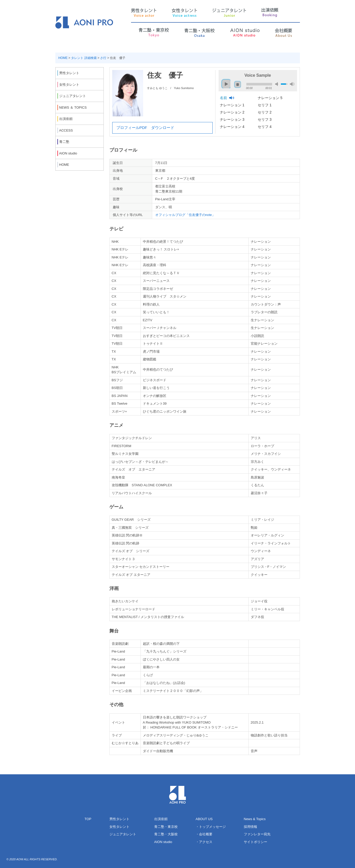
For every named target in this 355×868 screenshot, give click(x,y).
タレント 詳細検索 (84, 58)
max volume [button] (292, 84)
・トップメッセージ (211, 827)
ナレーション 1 (233, 105)
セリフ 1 (265, 105)
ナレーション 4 (233, 127)
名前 (224, 98)
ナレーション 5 (271, 98)
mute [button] (278, 84)
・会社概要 (204, 834)
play (225, 81)
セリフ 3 (265, 119)
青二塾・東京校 (166, 827)
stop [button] (238, 84)
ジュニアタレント (123, 834)
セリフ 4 (265, 127)
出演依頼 (161, 819)
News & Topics (255, 819)
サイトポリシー (256, 842)
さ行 (103, 58)
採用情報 (250, 827)
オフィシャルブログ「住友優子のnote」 (185, 215)
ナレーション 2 (233, 112)
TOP (88, 819)
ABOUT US (204, 819)
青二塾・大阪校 (166, 834)
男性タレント (119, 819)
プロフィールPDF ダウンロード (145, 128)
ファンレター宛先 (257, 834)
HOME (63, 58)
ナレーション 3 (233, 119)
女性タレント (119, 827)
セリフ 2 (265, 112)
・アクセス (204, 842)
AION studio (163, 842)
